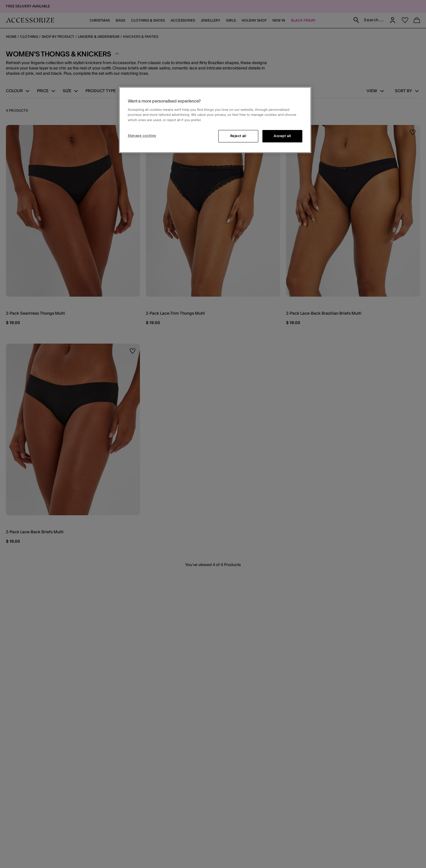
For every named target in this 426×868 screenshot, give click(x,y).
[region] (215, 120)
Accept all (282, 136)
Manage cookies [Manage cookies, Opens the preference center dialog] (142, 136)
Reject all (238, 136)
